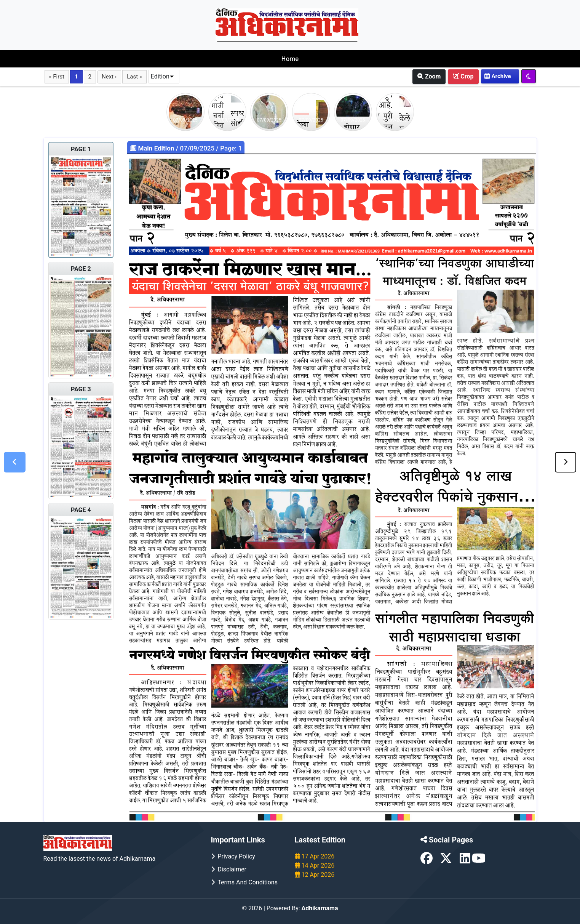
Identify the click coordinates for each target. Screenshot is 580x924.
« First (57, 77)
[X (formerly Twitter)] (447, 861)
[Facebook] (427, 861)
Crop (463, 76)
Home (290, 59)
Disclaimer (229, 869)
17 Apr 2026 (315, 856)
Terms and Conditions (244, 882)
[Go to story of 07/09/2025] (185, 111)
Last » (134, 77)
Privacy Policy (233, 856)
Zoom (429, 76)
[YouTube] (479, 861)
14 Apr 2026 (315, 866)
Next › (109, 77)
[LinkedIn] (466, 861)
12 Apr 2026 (315, 875)
